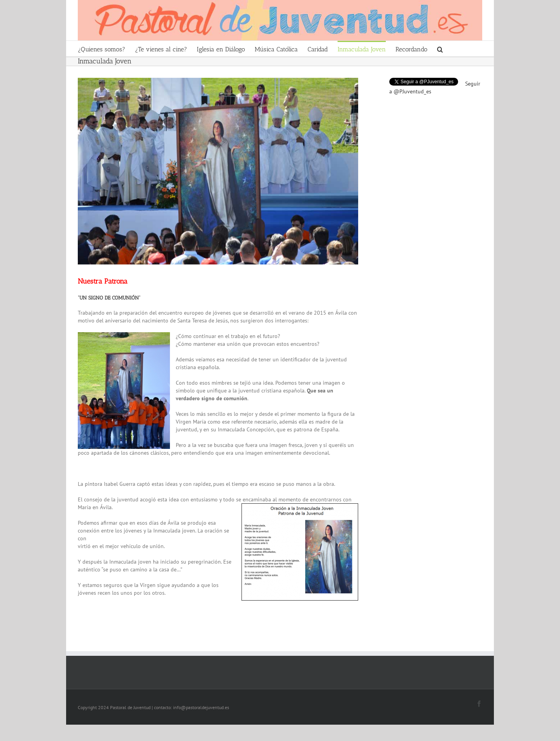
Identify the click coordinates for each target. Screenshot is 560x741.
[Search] (440, 49)
